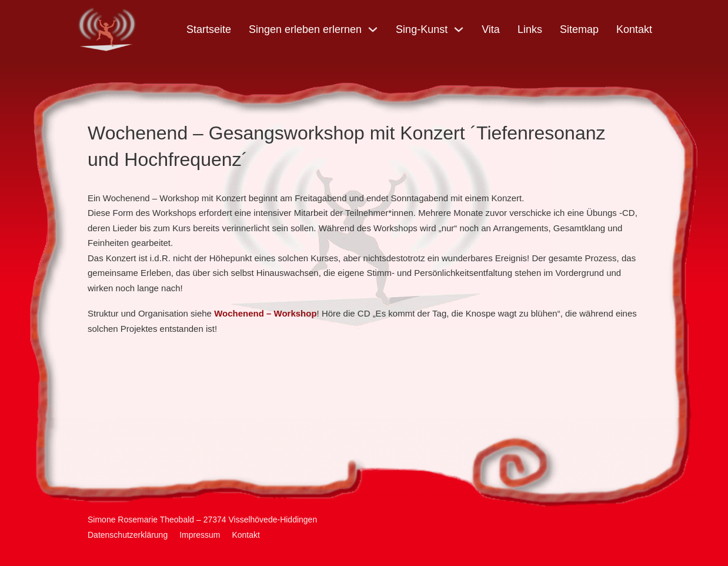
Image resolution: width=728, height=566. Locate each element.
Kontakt (634, 29)
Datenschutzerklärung (128, 535)
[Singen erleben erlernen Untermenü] (373, 29)
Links (530, 29)
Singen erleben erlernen (305, 29)
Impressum (200, 535)
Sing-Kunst (422, 29)
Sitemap (579, 29)
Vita (491, 29)
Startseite (209, 29)
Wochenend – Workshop (265, 313)
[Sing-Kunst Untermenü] (459, 29)
